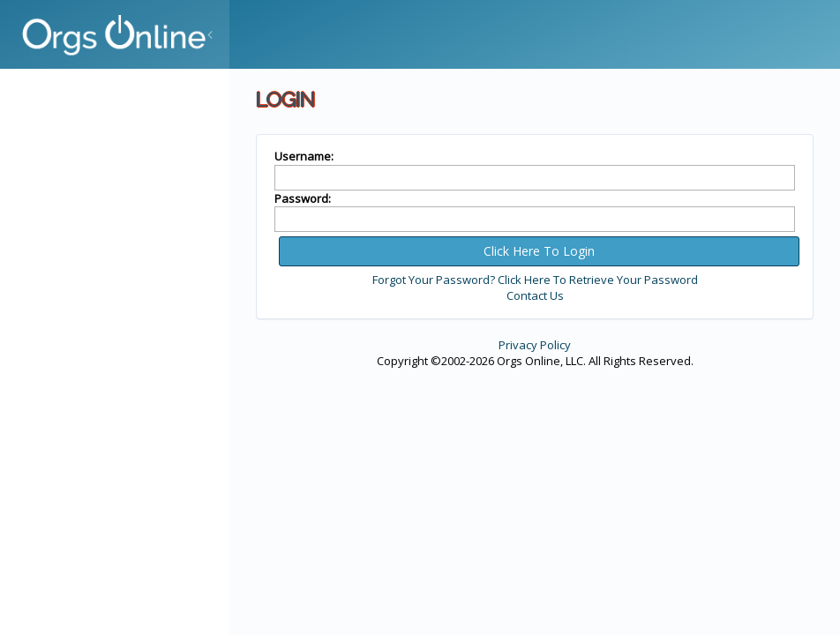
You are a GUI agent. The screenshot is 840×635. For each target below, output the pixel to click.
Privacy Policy (535, 345)
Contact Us (535, 295)
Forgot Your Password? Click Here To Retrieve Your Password (535, 280)
